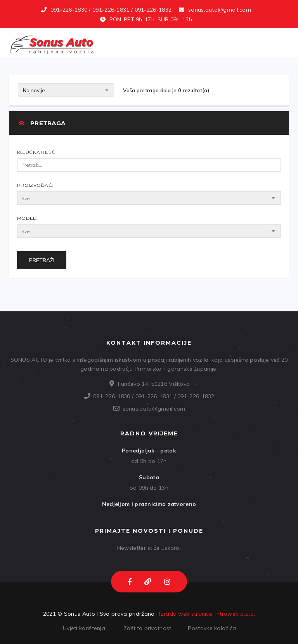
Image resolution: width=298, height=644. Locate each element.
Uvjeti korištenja (84, 628)
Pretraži (42, 260)
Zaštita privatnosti (148, 628)
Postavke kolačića (212, 628)
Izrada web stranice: (186, 614)
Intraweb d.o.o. (235, 614)
